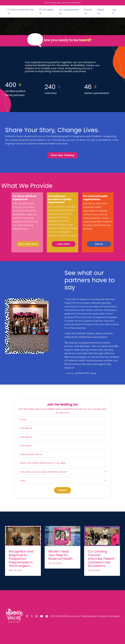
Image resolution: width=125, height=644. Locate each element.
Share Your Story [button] (28, 244)
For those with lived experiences (25, 198)
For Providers (46, 12)
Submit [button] (62, 492)
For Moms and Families (21, 12)
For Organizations (69, 12)
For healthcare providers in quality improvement (61, 200)
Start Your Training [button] (62, 156)
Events (88, 12)
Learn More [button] (63, 244)
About (101, 12)
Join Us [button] (98, 244)
